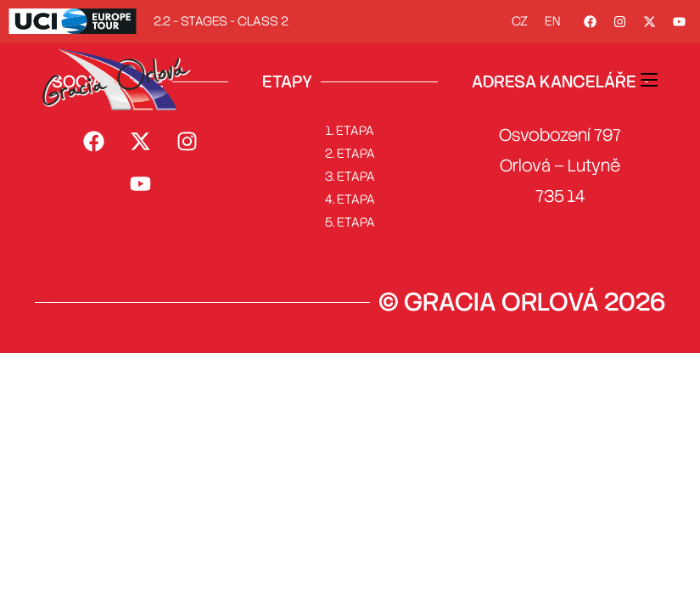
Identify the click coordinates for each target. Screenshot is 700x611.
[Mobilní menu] (649, 78)
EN (552, 21)
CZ (520, 21)
